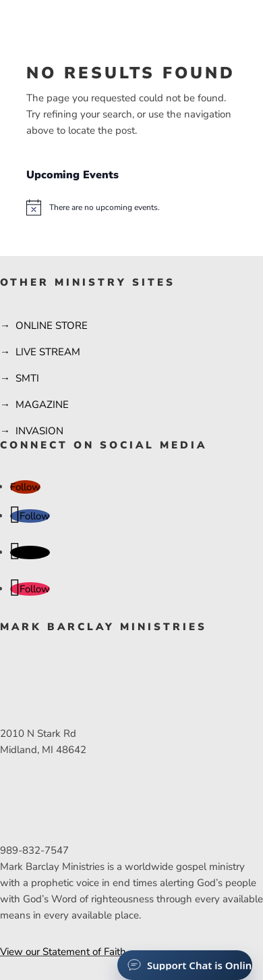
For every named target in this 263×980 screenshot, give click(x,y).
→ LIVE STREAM (40, 352)
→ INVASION (32, 431)
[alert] (131, 207)
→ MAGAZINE (34, 405)
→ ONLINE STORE (44, 326)
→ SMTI (20, 378)
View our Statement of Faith (63, 952)
